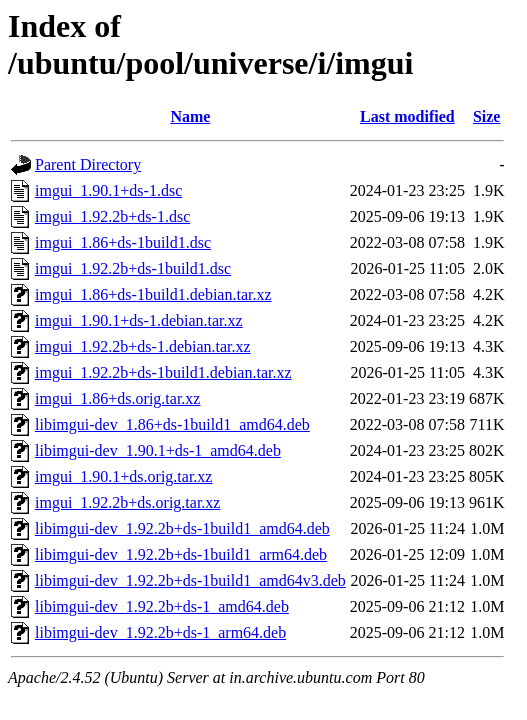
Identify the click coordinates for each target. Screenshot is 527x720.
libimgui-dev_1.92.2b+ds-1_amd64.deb (162, 606)
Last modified (407, 116)
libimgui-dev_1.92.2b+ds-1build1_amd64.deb (182, 528)
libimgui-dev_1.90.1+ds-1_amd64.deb (158, 450)
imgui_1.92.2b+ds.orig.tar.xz (127, 502)
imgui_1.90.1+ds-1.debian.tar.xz (139, 320)
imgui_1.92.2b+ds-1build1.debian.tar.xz (163, 372)
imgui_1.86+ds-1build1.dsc (123, 242)
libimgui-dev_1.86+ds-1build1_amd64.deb (172, 424)
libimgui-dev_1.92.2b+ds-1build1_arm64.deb (181, 554)
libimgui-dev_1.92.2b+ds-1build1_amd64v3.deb (190, 580)
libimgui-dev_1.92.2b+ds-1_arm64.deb (160, 632)
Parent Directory (88, 164)
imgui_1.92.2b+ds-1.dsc (112, 216)
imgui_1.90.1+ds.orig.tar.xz (123, 476)
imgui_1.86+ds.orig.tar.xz (117, 398)
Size (487, 116)
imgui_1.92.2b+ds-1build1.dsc (133, 268)
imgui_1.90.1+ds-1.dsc (108, 190)
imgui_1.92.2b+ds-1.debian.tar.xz (143, 346)
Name (190, 116)
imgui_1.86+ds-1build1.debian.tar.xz (153, 294)
